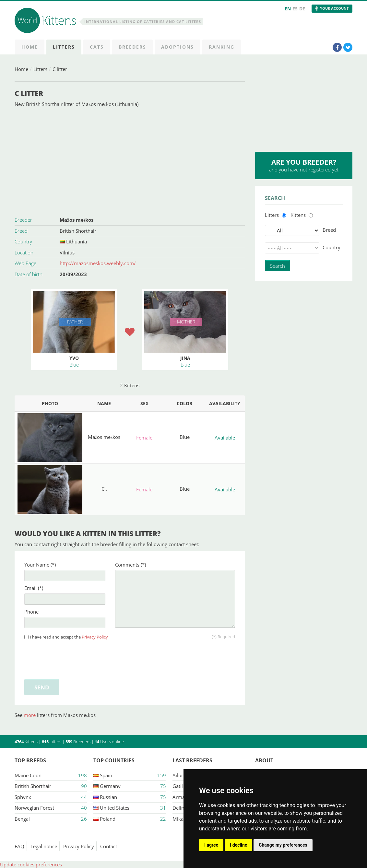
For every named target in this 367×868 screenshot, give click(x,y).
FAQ (19, 846)
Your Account (334, 8)
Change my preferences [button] (283, 845)
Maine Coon (28, 775)
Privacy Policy (95, 637)
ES (295, 9)
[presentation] (74, 658)
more (30, 715)
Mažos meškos (77, 220)
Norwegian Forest (34, 808)
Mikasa (180, 819)
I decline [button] (238, 845)
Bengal (22, 819)
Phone (31, 612)
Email (34, 588)
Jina (185, 358)
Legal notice (44, 846)
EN (288, 9)
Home (21, 69)
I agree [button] (211, 845)
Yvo (74, 358)
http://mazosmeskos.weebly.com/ (98, 263)
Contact (109, 846)
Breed (329, 230)
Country (331, 247)
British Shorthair (78, 231)
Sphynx (23, 797)
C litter (60, 69)
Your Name (40, 565)
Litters (40, 69)
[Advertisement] (130, 161)
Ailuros (180, 775)
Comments (130, 565)
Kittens (298, 215)
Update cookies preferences (31, 864)
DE (302, 9)
